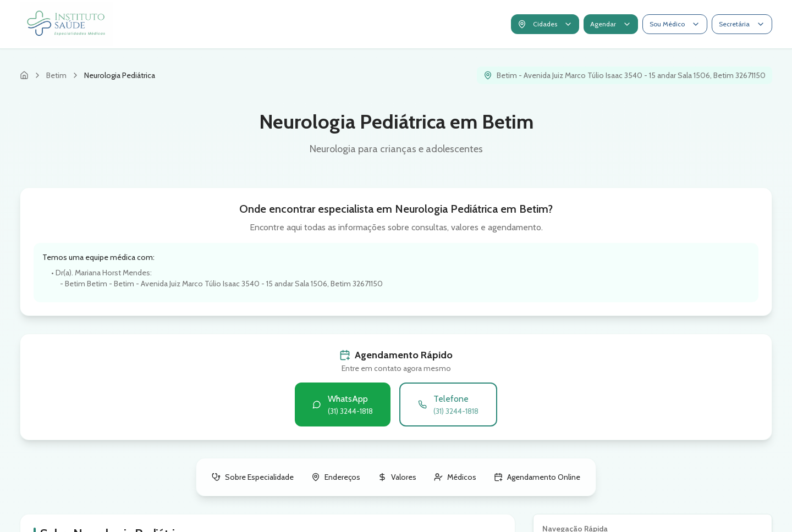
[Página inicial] (24, 75)
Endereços (336, 477)
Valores (397, 477)
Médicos (455, 477)
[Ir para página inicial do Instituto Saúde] (67, 24)
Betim (56, 75)
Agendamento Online (537, 477)
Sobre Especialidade (253, 477)
